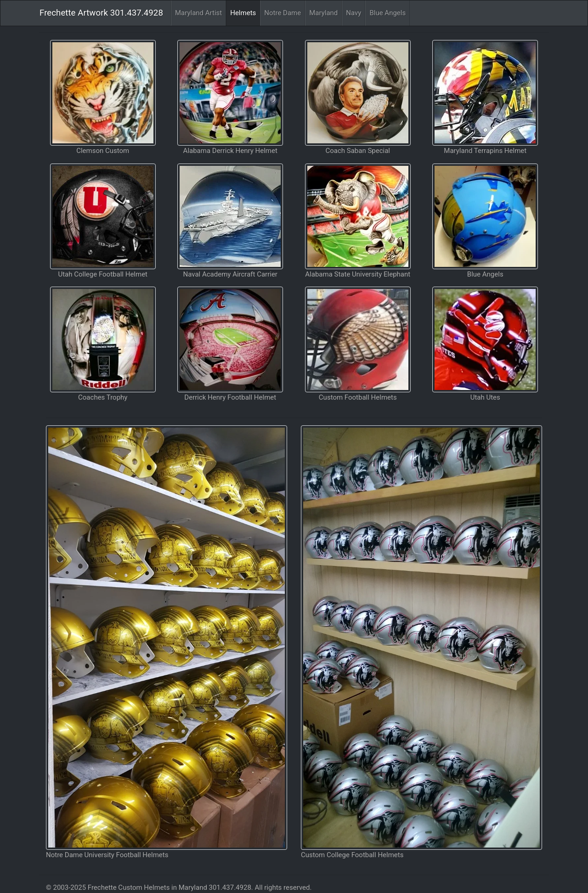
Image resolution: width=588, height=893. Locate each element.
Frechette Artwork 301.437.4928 (101, 13)
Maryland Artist (198, 13)
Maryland (323, 13)
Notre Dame (283, 13)
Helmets (243, 13)
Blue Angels (387, 13)
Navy (353, 13)
